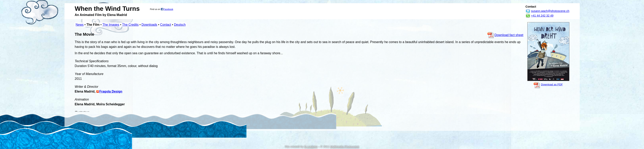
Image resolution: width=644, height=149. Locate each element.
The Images (111, 25)
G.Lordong (311, 147)
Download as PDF (552, 84)
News (80, 25)
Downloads (149, 25)
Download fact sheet (509, 35)
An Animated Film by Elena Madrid (101, 15)
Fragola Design (111, 91)
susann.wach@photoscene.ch (550, 11)
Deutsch (180, 25)
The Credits (130, 25)
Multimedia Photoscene (345, 147)
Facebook (168, 9)
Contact (166, 25)
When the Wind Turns (107, 9)
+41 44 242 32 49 (542, 16)
